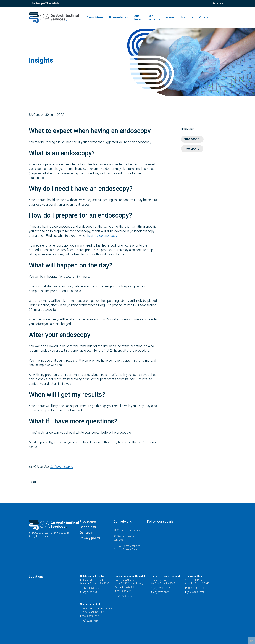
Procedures (119, 18)
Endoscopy (191, 143)
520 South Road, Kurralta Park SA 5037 (197, 582)
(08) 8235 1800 (89, 617)
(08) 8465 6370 (89, 588)
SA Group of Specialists (45, 3)
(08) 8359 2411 (124, 592)
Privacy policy (90, 538)
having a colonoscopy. (102, 239)
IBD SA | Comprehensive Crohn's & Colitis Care (127, 548)
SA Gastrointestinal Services (124, 538)
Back (34, 485)
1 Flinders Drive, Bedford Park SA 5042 (163, 582)
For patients (154, 18)
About (171, 18)
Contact (205, 18)
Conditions (95, 18)
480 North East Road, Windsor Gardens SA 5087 (94, 582)
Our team (138, 18)
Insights (187, 18)
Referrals (218, 3)
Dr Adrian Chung (62, 470)
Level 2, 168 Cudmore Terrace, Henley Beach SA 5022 (96, 610)
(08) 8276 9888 (160, 588)
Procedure (191, 152)
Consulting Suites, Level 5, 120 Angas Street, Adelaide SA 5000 (129, 584)
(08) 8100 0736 (195, 588)
